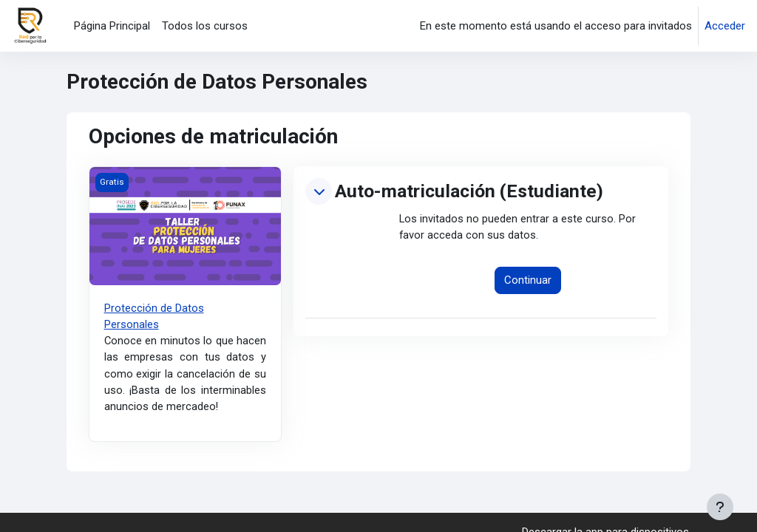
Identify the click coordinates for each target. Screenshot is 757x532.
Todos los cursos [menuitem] (205, 26)
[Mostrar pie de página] (720, 507)
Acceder (725, 26)
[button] (319, 191)
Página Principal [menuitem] (112, 26)
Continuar (528, 281)
